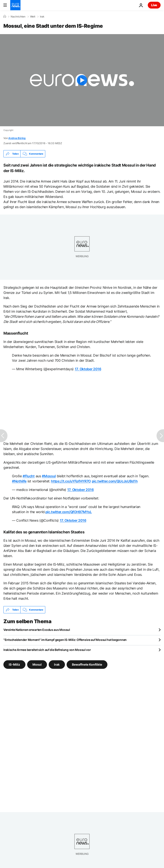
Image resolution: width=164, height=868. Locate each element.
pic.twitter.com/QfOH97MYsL (69, 512)
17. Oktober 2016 (88, 369)
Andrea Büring (17, 138)
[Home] (5, 16)
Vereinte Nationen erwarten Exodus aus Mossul (37, 630)
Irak (42, 17)
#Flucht (29, 476)
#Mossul (49, 476)
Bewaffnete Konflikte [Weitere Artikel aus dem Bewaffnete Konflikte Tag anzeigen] (87, 664)
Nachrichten (18, 17)
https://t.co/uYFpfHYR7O (71, 481)
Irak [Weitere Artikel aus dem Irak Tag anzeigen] (57, 664)
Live (154, 5)
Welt (33, 17)
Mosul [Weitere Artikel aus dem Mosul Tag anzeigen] (37, 664)
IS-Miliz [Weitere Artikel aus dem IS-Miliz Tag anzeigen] (14, 664)
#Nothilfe (19, 481)
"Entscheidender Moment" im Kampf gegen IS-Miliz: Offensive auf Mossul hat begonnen (65, 640)
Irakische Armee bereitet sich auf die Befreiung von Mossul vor (47, 650)
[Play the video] (82, 80)
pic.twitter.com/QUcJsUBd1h (115, 481)
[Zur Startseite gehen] (15, 5)
